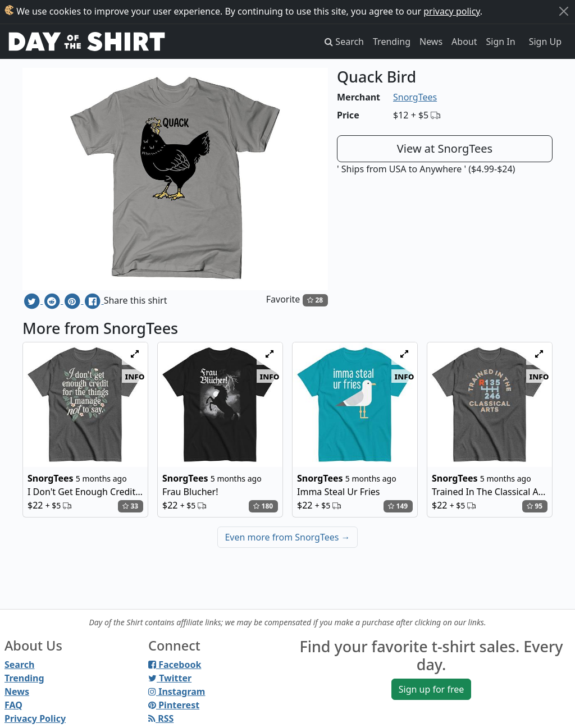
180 (263, 506)
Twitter (170, 678)
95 (535, 506)
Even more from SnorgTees (287, 537)
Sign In (501, 42)
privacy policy (452, 11)
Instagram (177, 692)
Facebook (175, 665)
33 (130, 506)
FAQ (13, 705)
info (135, 376)
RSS (161, 718)
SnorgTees (415, 97)
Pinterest (174, 705)
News (431, 42)
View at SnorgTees (445, 148)
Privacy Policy (35, 718)
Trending (392, 42)
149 (398, 506)
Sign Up (545, 42)
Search (19, 665)
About (464, 42)
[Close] (564, 11)
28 (315, 300)
